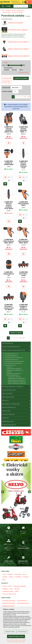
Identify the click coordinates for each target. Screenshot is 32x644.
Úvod (3, 11)
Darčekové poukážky (20, 586)
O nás (4, 574)
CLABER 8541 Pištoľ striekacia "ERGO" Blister (23, 241)
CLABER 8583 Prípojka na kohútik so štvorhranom (23, 307)
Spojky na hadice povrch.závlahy (17, 383)
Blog (4, 580)
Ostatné (9, 372)
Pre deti (16, 401)
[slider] (9, 65)
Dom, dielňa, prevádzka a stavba (16, 387)
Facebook (26, 577)
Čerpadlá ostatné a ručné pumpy (14, 358)
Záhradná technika (16, 425)
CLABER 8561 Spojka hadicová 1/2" (9, 274)
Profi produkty (8, 68)
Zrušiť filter (6, 82)
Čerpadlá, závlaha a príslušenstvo (15, 11)
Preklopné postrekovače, (20, 34)
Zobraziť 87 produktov (21, 78)
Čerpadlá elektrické (11, 356)
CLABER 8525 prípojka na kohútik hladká (9, 163)
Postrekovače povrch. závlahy (17, 378)
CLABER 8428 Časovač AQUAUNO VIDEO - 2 (23, 129)
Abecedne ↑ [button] (16, 88)
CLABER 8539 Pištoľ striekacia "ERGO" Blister (9, 241)
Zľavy (11, 589)
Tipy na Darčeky (7, 343)
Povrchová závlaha (17, 12)
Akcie (21, 70)
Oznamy (5, 577)
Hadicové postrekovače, (8, 34)
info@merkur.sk (15, 1)
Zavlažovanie (7, 12)
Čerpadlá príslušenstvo (12, 360)
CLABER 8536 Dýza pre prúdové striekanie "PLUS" (23, 164)
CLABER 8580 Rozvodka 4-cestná (23, 274)
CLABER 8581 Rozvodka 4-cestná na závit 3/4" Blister (9, 307)
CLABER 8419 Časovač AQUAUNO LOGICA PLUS (9, 129)
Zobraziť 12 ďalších (16, 333)
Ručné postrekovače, (18, 36)
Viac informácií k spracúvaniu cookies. (16, 642)
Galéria (11, 577)
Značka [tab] (6, 63)
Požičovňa (18, 574)
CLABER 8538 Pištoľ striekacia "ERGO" (23, 204)
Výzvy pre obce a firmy (9, 594)
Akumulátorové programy (16, 347)
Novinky (14, 70)
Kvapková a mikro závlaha (15, 370)
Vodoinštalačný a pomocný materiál (15, 361)
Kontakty (10, 574)
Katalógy (5, 589)
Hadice (9, 367)
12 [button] (15, 91)
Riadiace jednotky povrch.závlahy (17, 382)
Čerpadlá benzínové (12, 354)
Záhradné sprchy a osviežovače (14, 363)
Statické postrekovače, (7, 37)
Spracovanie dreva (16, 408)
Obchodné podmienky (9, 601)
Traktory (16, 411)
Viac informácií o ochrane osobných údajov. (16, 640)
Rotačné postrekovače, (7, 36)
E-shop (8, 6)
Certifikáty (18, 577)
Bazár (17, 591)
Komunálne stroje (16, 390)
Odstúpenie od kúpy (8, 606)
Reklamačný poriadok (9, 603)
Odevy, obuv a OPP (16, 397)
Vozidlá (16, 418)
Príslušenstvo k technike (16, 404)
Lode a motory (16, 394)
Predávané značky (8, 591)
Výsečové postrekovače (19, 37)
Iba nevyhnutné (22, 632)
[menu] (23, 2)
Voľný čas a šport (16, 414)
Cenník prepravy (22, 601)
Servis (25, 574)
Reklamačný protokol (23, 603)
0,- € (28, 2)
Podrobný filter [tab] (24, 73)
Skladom (7, 70)
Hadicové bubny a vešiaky (14, 369)
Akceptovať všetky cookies (16, 636)
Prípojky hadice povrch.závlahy (16, 380)
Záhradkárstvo (16, 421)
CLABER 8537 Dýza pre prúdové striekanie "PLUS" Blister (9, 205)
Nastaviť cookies (10, 632)
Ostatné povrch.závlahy (14, 377)
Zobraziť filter (7, 78)
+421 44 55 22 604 (16, 3)
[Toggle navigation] (3, 6)
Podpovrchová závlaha (14, 374)
